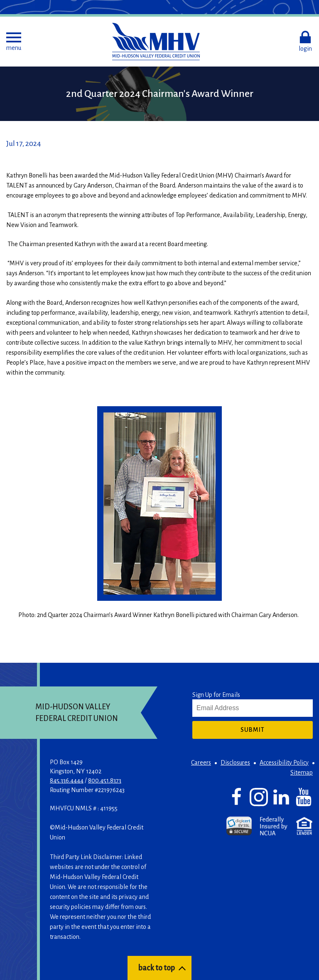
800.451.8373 (105, 780)
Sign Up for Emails (216, 695)
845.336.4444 (67, 780)
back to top (156, 968)
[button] (14, 42)
